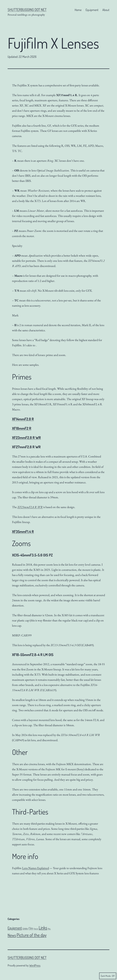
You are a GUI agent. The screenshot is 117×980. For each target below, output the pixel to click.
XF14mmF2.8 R (23, 419)
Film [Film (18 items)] (31, 928)
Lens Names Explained (35, 868)
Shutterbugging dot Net (27, 10)
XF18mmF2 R (22, 428)
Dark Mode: (108, 976)
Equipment (92, 10)
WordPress (35, 965)
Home (78, 10)
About (106, 10)
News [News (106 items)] (12, 935)
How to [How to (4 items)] (36, 929)
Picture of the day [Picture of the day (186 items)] (32, 935)
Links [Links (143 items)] (43, 928)
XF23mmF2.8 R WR (26, 438)
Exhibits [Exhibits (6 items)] (25, 928)
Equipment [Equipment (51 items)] (15, 928)
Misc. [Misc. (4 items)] (49, 929)
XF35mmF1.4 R (23, 531)
